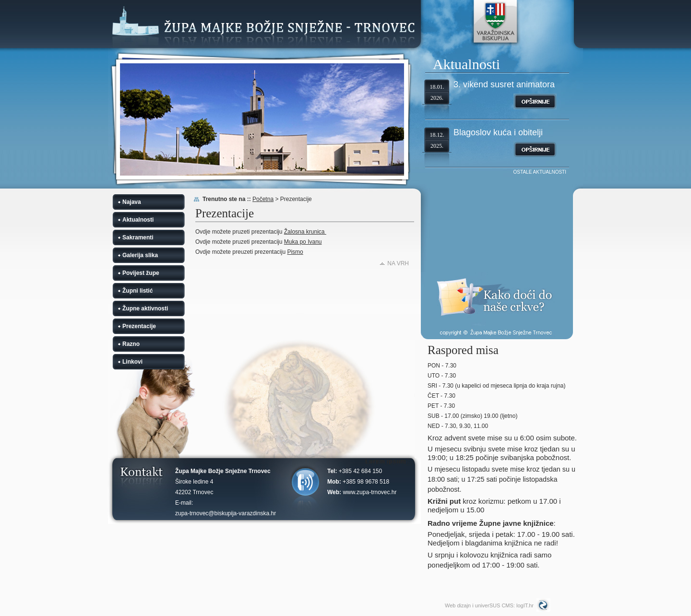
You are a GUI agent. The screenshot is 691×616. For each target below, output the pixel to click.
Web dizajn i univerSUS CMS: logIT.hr (489, 605)
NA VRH (398, 263)
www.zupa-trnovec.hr (369, 492)
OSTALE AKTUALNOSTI (540, 172)
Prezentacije (139, 326)
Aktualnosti (138, 220)
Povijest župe (141, 273)
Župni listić (137, 291)
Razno (131, 344)
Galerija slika (140, 255)
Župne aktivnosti (145, 308)
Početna (263, 199)
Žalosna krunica (305, 232)
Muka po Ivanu (303, 242)
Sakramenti (138, 237)
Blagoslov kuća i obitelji (498, 132)
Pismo (295, 252)
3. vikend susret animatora (504, 84)
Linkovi (132, 362)
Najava (132, 202)
